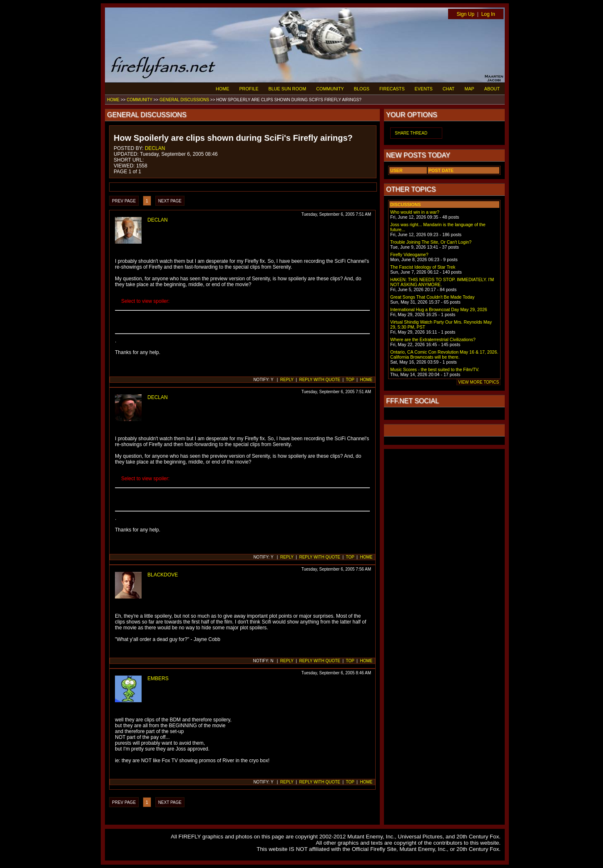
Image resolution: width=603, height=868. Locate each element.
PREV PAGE (124, 201)
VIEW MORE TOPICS (478, 382)
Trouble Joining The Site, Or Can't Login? (431, 242)
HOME (222, 89)
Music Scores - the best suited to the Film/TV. (435, 369)
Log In (488, 14)
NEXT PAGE (170, 201)
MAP (469, 89)
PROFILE (249, 89)
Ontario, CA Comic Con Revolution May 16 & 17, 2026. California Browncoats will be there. (444, 354)
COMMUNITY (330, 89)
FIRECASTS (392, 89)
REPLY (287, 380)
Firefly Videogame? (409, 254)
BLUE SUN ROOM (288, 89)
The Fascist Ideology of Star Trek (423, 267)
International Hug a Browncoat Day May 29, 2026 (439, 309)
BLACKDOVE (163, 575)
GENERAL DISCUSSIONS (184, 100)
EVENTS (424, 89)
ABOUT (492, 89)
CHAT (449, 89)
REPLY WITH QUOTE (320, 380)
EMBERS (158, 678)
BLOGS (362, 89)
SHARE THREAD (411, 133)
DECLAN (155, 148)
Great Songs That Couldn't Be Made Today (432, 297)
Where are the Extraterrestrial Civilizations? (433, 339)
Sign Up (465, 14)
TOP (350, 380)
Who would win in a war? (415, 212)
